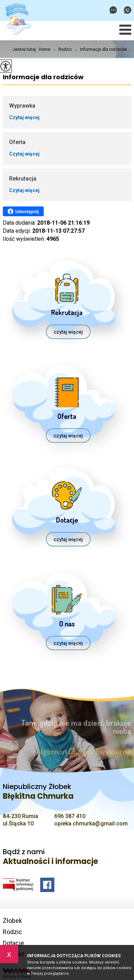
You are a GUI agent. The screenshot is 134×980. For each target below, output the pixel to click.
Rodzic (61, 50)
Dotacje (13, 943)
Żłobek (12, 921)
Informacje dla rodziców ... (102, 50)
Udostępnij (23, 211)
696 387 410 (128, 10)
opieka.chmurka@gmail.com (113, 10)
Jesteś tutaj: (26, 49)
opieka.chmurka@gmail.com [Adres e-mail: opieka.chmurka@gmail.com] (91, 824)
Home (45, 49)
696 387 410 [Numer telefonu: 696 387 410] (70, 816)
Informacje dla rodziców (43, 77)
